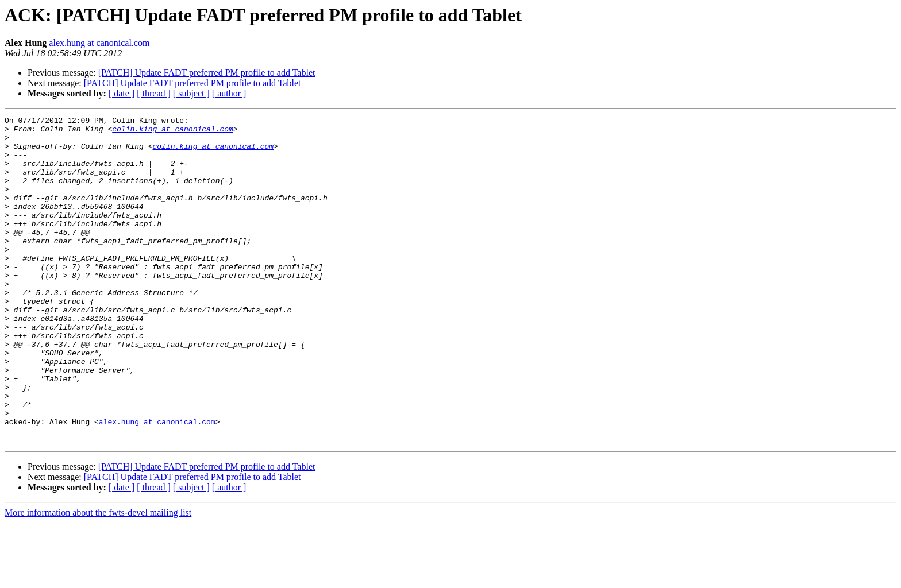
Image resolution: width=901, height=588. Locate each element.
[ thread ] (154, 93)
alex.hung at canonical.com (99, 43)
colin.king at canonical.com (173, 132)
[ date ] (122, 93)
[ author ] (229, 93)
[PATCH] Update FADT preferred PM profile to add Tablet (207, 73)
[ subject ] (191, 93)
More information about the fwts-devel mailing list (98, 578)
